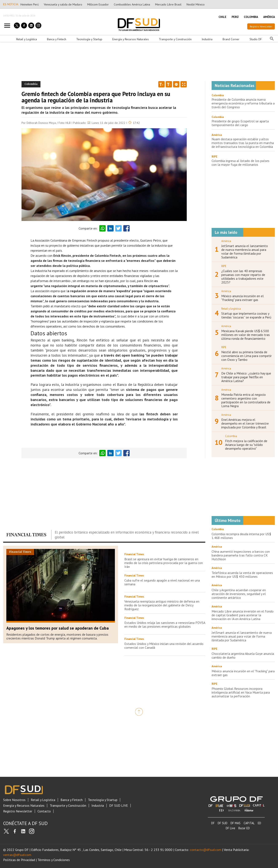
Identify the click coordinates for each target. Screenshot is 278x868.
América (217, 135)
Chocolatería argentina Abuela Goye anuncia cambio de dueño (243, 655)
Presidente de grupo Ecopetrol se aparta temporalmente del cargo (240, 123)
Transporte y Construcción (175, 39)
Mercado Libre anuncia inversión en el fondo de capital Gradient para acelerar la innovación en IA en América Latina (243, 615)
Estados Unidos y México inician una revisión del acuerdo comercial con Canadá (164, 646)
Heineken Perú (30, 4)
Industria (207, 39)
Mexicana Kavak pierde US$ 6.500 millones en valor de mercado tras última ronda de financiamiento (246, 335)
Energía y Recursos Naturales (131, 39)
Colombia (218, 95)
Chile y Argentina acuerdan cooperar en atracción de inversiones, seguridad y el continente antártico (239, 594)
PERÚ (235, 17)
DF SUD (223, 823)
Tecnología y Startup (89, 39)
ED (259, 823)
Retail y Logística (27, 39)
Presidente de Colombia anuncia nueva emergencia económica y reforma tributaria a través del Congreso (243, 103)
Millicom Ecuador (98, 4)
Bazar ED (244, 828)
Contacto (44, 811)
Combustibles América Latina (132, 4)
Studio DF (256, 39)
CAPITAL (249, 823)
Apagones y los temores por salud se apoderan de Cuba (58, 628)
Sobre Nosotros (14, 800)
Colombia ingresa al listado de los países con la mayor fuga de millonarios (240, 163)
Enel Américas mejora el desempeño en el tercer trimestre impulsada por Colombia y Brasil (245, 423)
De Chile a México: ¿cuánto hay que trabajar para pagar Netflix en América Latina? (246, 377)
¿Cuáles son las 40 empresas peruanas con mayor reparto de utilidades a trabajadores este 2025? (243, 277)
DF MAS (236, 823)
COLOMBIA (251, 17)
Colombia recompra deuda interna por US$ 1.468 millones (241, 536)
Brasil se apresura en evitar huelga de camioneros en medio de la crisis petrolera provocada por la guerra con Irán (164, 563)
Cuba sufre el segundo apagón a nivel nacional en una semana (162, 582)
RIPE (214, 157)
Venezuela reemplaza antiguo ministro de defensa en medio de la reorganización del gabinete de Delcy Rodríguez (162, 605)
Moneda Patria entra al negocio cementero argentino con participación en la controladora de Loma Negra (246, 400)
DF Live (230, 828)
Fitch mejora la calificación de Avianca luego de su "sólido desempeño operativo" (246, 445)
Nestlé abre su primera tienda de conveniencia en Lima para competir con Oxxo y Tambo (246, 356)
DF (213, 823)
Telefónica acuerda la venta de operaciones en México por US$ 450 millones (242, 575)
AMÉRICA (269, 17)
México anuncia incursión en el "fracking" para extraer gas (242, 298)
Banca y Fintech (57, 39)
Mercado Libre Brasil (168, 4)
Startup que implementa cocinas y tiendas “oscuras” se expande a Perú (246, 315)
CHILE (222, 17)
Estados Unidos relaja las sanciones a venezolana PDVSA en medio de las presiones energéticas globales (165, 625)
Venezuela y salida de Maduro (63, 4)
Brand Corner (231, 39)
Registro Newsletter (261, 26)
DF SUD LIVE (119, 806)
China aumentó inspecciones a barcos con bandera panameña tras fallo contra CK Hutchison (241, 555)
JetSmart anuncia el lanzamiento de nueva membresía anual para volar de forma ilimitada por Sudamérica (245, 251)
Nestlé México (196, 4)
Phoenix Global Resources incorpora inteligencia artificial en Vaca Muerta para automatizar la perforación (241, 692)
